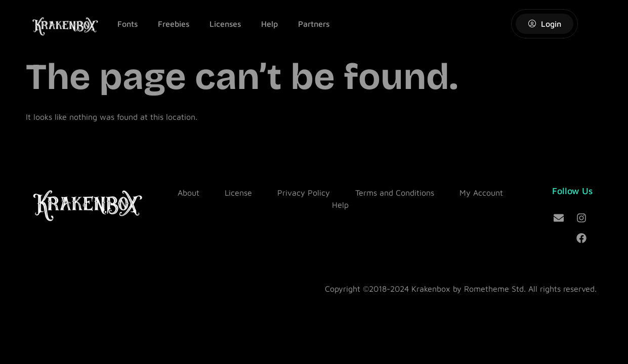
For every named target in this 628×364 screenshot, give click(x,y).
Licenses (225, 24)
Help (269, 24)
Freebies (174, 24)
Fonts (128, 24)
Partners (314, 24)
